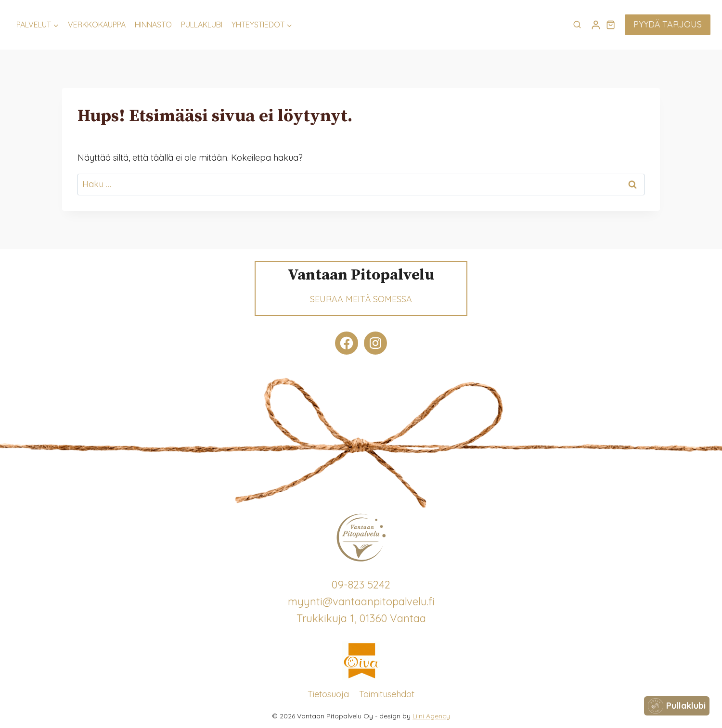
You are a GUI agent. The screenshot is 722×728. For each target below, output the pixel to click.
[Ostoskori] (611, 25)
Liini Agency (431, 716)
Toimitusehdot (387, 694)
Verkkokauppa (97, 25)
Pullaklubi (202, 25)
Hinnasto (153, 25)
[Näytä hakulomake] (577, 25)
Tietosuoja (328, 694)
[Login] (596, 25)
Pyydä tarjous (668, 24)
